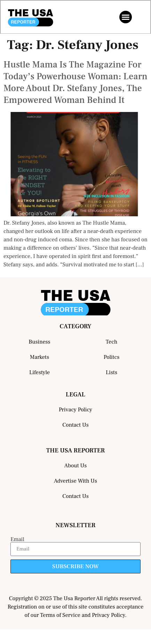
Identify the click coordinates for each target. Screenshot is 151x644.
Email (17, 539)
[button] (126, 17)
